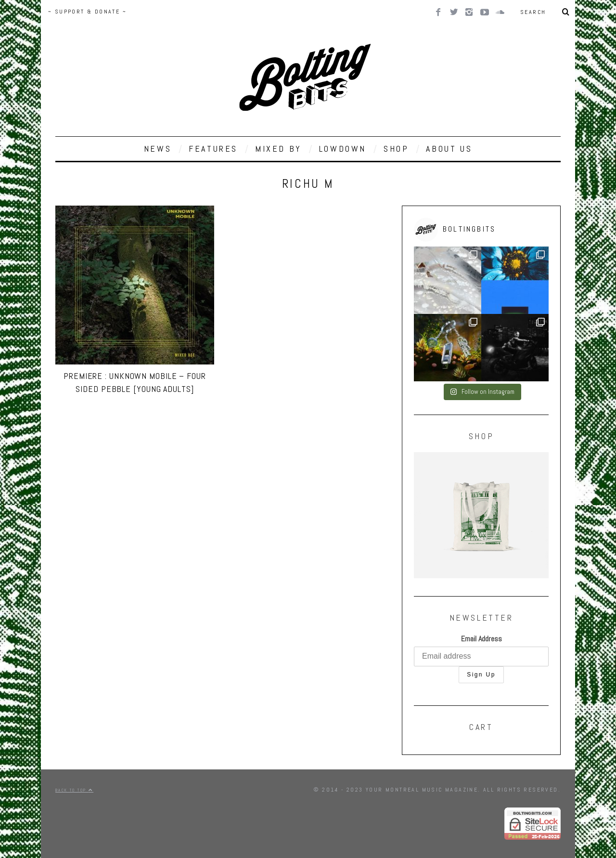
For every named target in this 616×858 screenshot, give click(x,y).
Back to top (74, 790)
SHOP (396, 149)
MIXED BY (278, 149)
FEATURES (213, 149)
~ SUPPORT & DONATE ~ (87, 12)
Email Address (481, 639)
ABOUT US (449, 149)
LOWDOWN (343, 149)
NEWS (158, 149)
